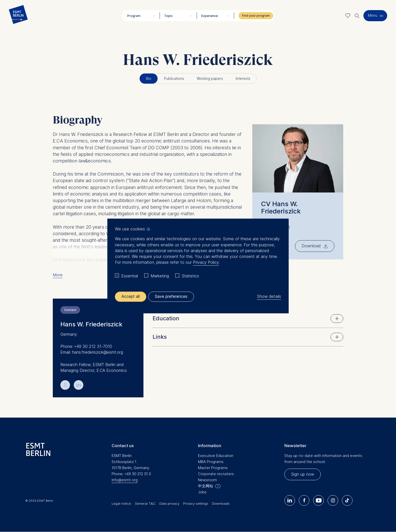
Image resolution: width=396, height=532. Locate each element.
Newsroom (207, 480)
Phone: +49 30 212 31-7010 (86, 346)
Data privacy (169, 503)
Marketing (160, 276)
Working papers (210, 78)
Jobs (202, 492)
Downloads (221, 503)
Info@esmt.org (125, 480)
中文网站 (206, 486)
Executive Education (216, 456)
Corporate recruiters (216, 474)
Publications (174, 78)
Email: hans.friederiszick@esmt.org (92, 352)
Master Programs (213, 468)
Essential (130, 276)
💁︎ (65, 384)
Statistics (190, 276)
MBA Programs (211, 462)
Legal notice (121, 503)
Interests (243, 78)
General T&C (145, 503)
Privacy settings (196, 503)
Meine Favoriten (348, 16)
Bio (149, 78)
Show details (269, 297)
